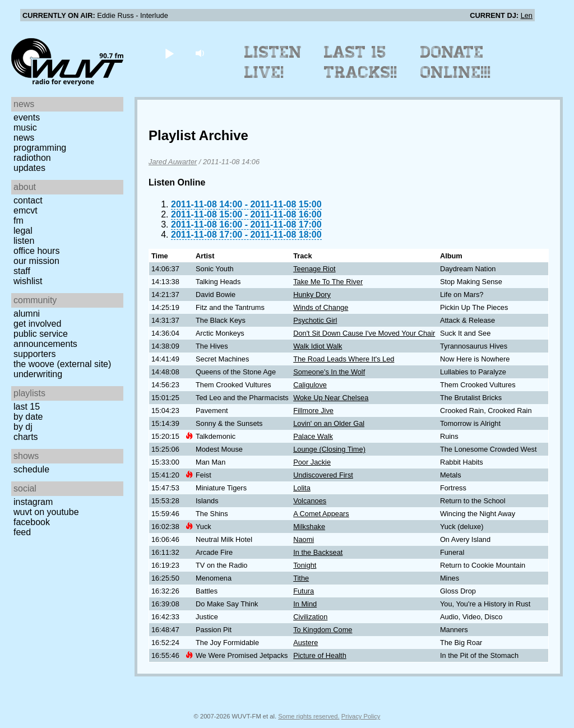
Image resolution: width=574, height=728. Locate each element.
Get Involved (37, 324)
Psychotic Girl (315, 320)
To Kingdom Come (323, 630)
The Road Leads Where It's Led (344, 359)
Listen (24, 241)
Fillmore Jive (313, 411)
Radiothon (32, 158)
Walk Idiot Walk (318, 346)
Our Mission (36, 261)
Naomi (304, 539)
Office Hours (36, 251)
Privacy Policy (361, 716)
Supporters (35, 354)
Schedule (31, 469)
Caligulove (310, 385)
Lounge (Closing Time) (329, 449)
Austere (305, 643)
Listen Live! (273, 62)
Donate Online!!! (456, 62)
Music (25, 127)
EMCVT (26, 210)
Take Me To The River (328, 282)
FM (18, 221)
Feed (22, 532)
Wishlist (28, 281)
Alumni (27, 314)
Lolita (302, 488)
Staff (22, 271)
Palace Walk (313, 436)
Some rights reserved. (309, 716)
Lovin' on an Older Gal (329, 423)
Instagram (33, 502)
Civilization (310, 617)
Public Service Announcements (45, 339)
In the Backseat (318, 552)
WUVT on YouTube (46, 512)
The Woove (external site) (62, 364)
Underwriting (38, 374)
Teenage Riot (314, 269)
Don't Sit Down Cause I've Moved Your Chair (364, 333)
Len (527, 15)
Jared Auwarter (173, 162)
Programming (40, 148)
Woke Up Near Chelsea (331, 398)
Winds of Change (321, 307)
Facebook (32, 522)
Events (27, 117)
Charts (26, 437)
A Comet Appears (321, 514)
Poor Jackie (312, 462)
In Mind (305, 604)
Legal (23, 231)
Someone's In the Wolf (329, 372)
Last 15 (27, 407)
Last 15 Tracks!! (361, 62)
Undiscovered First (323, 475)
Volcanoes (310, 501)
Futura (304, 591)
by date (28, 417)
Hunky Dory (312, 295)
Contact (28, 200)
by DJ (23, 427)
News (24, 138)
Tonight (305, 565)
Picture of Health (320, 655)
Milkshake (309, 527)
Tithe (301, 578)
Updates (29, 168)
